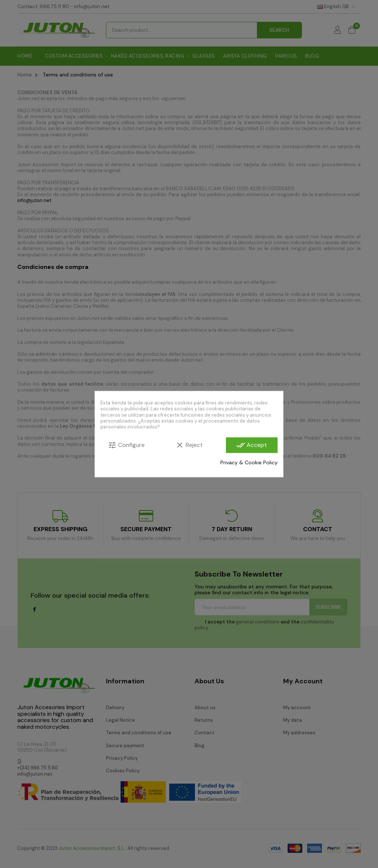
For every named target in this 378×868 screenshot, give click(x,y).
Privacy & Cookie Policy (249, 463)
